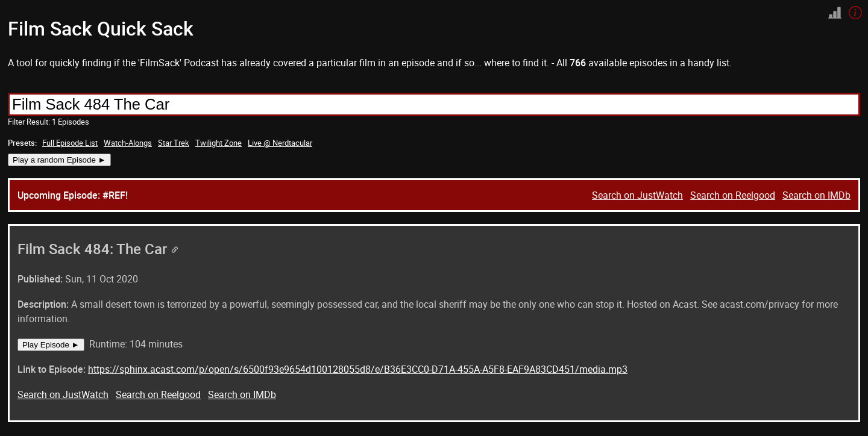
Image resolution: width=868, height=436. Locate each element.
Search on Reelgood (733, 195)
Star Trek (174, 143)
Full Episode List (70, 143)
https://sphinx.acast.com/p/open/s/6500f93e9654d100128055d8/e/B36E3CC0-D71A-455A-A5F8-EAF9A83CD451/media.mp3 (358, 369)
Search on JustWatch (637, 195)
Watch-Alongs (128, 143)
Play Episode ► (51, 345)
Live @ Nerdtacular (280, 143)
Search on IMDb (816, 195)
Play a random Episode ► (59, 160)
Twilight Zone (219, 143)
